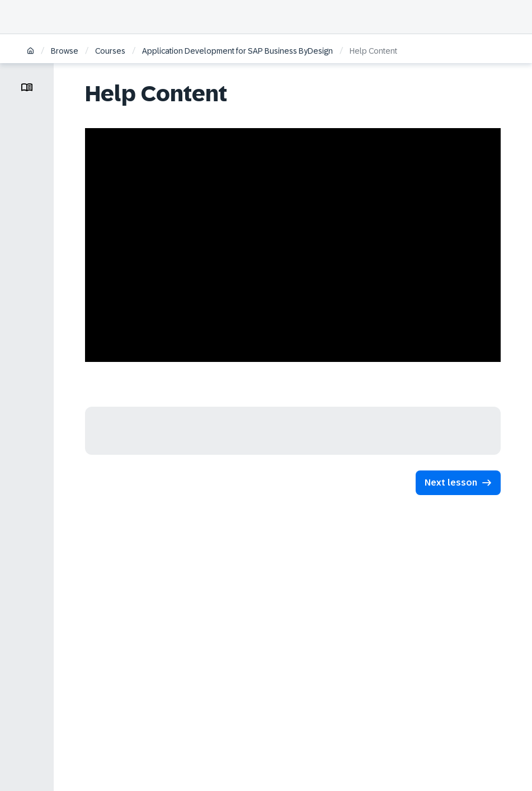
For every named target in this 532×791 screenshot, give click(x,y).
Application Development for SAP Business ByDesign (237, 51)
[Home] (30, 52)
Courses (110, 51)
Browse (65, 51)
